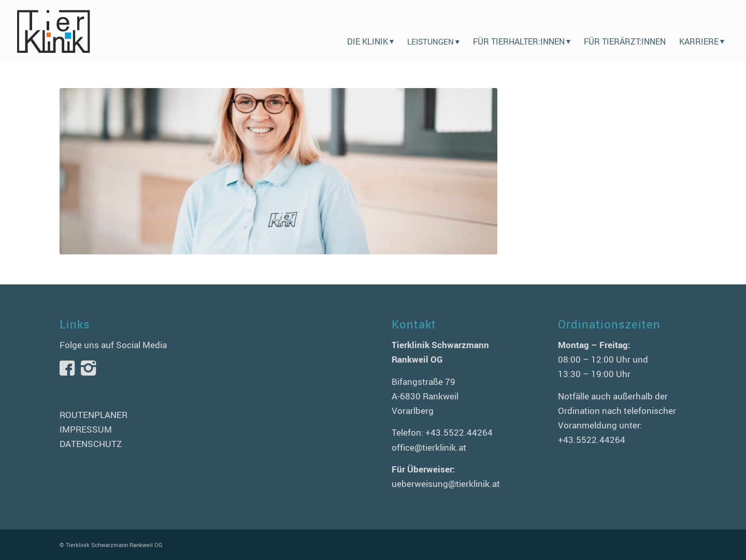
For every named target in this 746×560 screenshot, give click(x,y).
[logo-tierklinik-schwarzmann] (53, 31)
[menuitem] (370, 31)
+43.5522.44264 (459, 432)
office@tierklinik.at (429, 447)
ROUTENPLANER (94, 415)
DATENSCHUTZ (91, 444)
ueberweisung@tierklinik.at (446, 484)
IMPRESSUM (86, 429)
